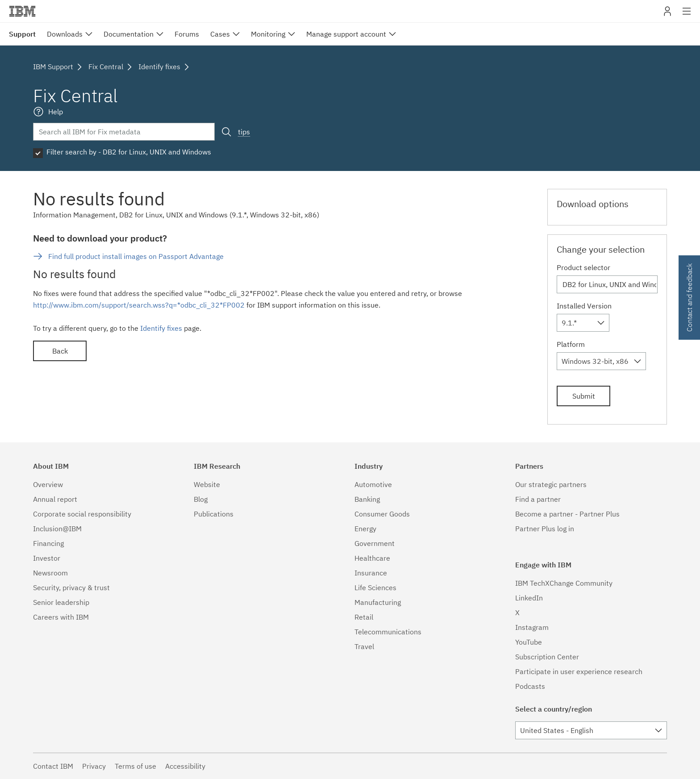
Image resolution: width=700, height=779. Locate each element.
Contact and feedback (689, 298)
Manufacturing (378, 602)
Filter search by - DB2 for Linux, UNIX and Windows (129, 152)
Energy (365, 529)
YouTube (529, 642)
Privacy (94, 766)
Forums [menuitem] (187, 34)
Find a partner (538, 499)
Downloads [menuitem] (65, 34)
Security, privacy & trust (71, 587)
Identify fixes (161, 328)
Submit (584, 396)
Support (22, 34)
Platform (571, 344)
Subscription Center (547, 657)
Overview (48, 484)
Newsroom (50, 573)
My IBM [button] (667, 15)
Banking (367, 499)
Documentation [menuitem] (129, 34)
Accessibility (185, 766)
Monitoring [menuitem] (268, 34)
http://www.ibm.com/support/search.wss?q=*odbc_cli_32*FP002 (139, 305)
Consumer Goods (382, 514)
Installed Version (584, 306)
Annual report (55, 499)
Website (207, 484)
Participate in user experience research (579, 671)
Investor (47, 558)
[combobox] (583, 323)
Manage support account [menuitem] (346, 34)
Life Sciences (375, 587)
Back (60, 351)
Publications (214, 514)
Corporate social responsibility (82, 514)
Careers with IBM (61, 617)
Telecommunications (388, 632)
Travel (364, 646)
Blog (201, 499)
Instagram (532, 627)
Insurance (371, 573)
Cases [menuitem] (220, 34)
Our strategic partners (551, 484)
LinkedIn (529, 598)
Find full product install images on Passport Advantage (136, 256)
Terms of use (135, 766)
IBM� (22, 11)
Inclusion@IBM (57, 529)
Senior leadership (61, 602)
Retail (364, 617)
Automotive (373, 484)
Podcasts (530, 686)
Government (375, 543)
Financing (48, 543)
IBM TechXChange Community (564, 583)
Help (56, 112)
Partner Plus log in (545, 529)
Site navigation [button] (687, 16)
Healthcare (372, 558)
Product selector (583, 267)
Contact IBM (53, 766)
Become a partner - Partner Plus (567, 514)
